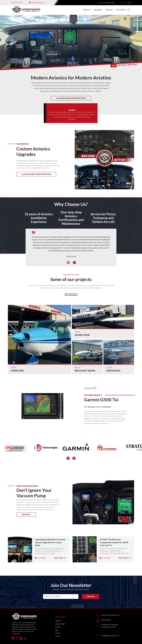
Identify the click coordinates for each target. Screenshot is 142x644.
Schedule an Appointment (110, 615)
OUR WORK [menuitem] (97, 10)
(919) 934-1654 (106, 620)
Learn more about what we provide (71, 98)
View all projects (71, 294)
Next (74, 263)
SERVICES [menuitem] (109, 10)
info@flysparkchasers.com (110, 636)
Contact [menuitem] (58, 633)
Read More (26, 514)
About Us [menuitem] (58, 621)
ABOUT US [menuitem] (87, 10)
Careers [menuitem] (58, 636)
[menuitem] (129, 10)
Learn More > (72, 119)
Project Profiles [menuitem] (60, 624)
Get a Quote (72, 109)
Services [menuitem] (58, 627)
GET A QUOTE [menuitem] (121, 10)
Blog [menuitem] (57, 630)
